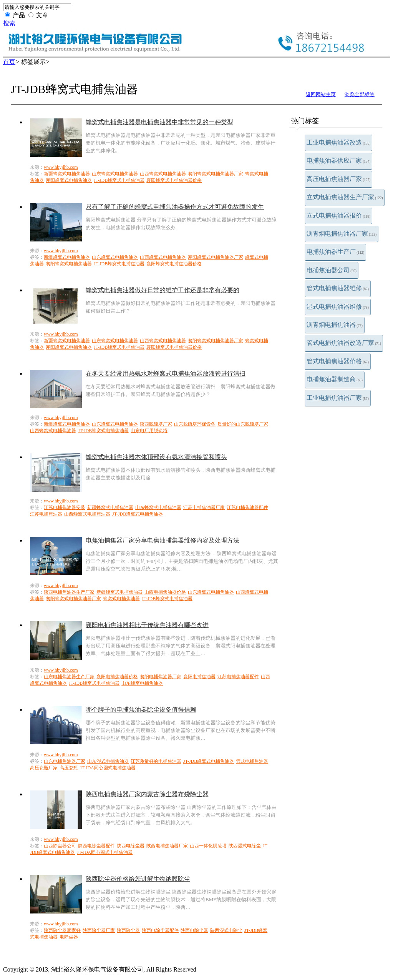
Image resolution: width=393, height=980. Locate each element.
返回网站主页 (321, 94)
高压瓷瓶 (69, 768)
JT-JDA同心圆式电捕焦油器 (108, 768)
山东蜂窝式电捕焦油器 (115, 174)
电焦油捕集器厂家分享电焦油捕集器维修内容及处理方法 (163, 540)
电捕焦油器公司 (332, 270)
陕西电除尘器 (131, 846)
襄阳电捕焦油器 (199, 677)
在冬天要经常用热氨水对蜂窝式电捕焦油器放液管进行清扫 (166, 374)
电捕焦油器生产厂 (335, 252)
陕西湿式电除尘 (245, 846)
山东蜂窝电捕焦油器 (142, 683)
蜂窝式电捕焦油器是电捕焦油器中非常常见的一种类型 (159, 122)
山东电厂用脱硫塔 (149, 431)
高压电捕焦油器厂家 (338, 179)
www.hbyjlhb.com (61, 167)
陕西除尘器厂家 (99, 930)
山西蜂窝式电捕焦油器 (163, 174)
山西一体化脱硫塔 (208, 846)
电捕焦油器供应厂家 (338, 161)
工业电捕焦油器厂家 (338, 398)
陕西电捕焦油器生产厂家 (69, 592)
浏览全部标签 (360, 94)
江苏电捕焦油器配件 (247, 507)
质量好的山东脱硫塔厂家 (243, 424)
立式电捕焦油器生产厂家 (345, 197)
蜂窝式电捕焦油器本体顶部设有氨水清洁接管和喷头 (156, 457)
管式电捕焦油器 (252, 761)
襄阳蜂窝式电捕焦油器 (69, 180)
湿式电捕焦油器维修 (338, 307)
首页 (9, 62)
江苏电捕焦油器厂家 (204, 507)
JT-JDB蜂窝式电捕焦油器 (119, 180)
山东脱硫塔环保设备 (195, 424)
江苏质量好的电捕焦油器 (156, 761)
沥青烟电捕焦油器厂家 (342, 234)
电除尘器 (69, 937)
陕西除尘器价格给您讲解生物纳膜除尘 (138, 879)
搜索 (9, 23)
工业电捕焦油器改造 (338, 142)
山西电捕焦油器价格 (165, 592)
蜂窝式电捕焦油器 (121, 599)
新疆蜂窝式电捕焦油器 (67, 174)
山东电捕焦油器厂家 (65, 761)
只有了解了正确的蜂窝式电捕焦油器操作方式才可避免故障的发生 (175, 207)
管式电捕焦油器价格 (338, 361)
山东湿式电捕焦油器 (108, 761)
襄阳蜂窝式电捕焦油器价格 (174, 180)
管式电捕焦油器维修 (338, 288)
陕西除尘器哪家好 (62, 930)
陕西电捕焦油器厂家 (167, 846)
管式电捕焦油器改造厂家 (344, 343)
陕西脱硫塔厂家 (156, 424)
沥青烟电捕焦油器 (335, 325)
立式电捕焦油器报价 (338, 215)
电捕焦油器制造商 (335, 379)
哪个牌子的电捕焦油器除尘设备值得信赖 (141, 710)
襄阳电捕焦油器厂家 (161, 677)
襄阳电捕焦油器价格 (117, 677)
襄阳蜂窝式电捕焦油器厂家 (216, 174)
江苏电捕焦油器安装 (65, 507)
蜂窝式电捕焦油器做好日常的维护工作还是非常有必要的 (163, 290)
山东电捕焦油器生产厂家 (69, 677)
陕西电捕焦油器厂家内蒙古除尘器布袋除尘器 (147, 794)
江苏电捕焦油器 (46, 514)
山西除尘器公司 (60, 846)
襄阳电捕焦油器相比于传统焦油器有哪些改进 (147, 625)
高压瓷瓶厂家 (44, 768)
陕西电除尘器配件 (96, 846)
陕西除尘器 (128, 930)
